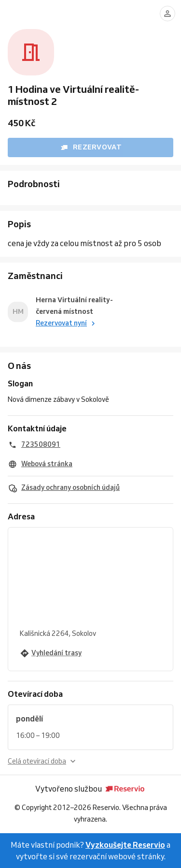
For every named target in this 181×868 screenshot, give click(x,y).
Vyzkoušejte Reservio (125, 845)
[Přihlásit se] (167, 14)
